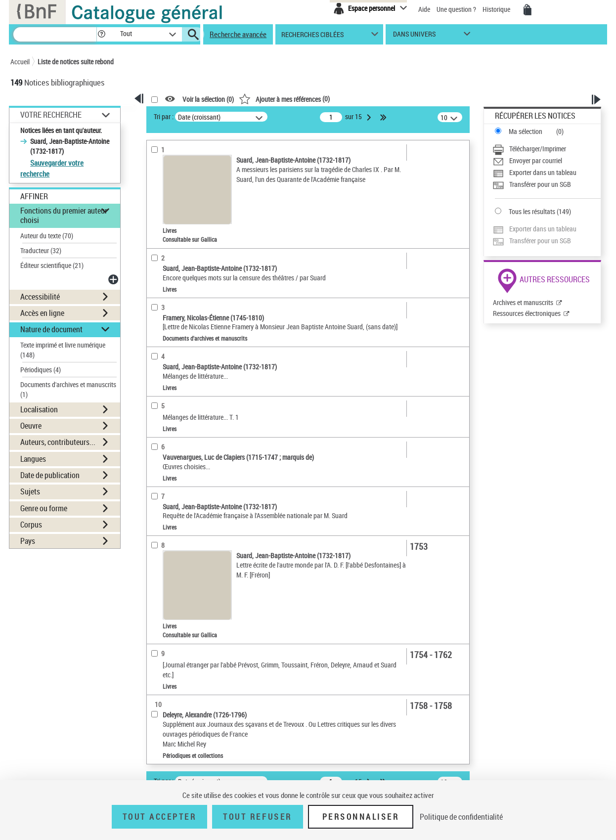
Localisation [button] (39, 409)
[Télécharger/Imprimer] (547, 149)
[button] (101, 34)
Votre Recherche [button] (51, 115)
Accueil (20, 62)
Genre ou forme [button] (44, 508)
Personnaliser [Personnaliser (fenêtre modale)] (361, 817)
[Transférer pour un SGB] (547, 184)
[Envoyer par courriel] (547, 161)
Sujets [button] (30, 491)
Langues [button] (33, 459)
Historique (497, 9)
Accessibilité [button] (40, 297)
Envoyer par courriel (536, 160)
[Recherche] (55, 34)
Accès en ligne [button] (42, 313)
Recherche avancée (238, 34)
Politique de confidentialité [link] (461, 817)
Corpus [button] (31, 525)
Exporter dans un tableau (543, 172)
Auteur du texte (47, 236)
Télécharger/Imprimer (538, 149)
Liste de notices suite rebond (76, 62)
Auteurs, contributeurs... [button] (58, 442)
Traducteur (41, 250)
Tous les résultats (532, 211)
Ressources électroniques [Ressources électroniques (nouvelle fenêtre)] (527, 313)
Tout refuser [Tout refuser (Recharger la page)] (257, 817)
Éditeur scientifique (52, 265)
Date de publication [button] (50, 475)
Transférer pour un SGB (540, 184)
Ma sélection (526, 131)
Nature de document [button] (51, 329)
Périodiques (41, 370)
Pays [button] (28, 541)
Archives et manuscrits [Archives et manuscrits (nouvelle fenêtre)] (523, 302)
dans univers (414, 36)
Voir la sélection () (208, 99)
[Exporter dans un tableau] (547, 173)
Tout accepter (160, 817)
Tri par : (164, 116)
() (284, 99)
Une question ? (456, 9)
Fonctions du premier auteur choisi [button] (64, 215)
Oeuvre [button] (31, 426)
